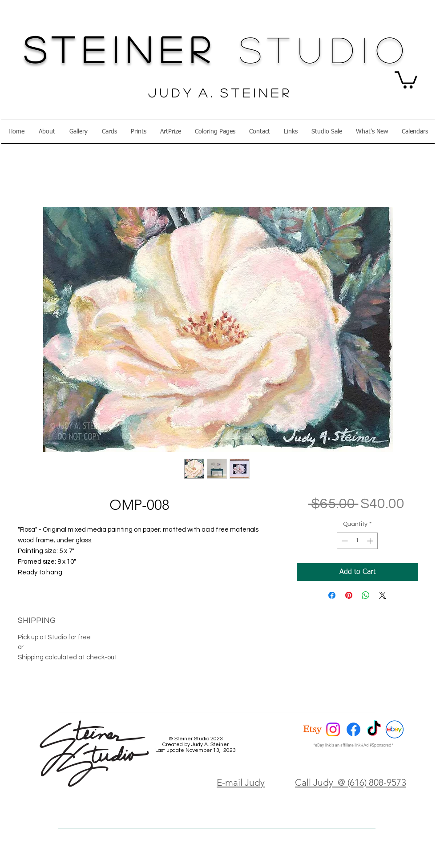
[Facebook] (353, 729)
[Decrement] (344, 541)
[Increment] (371, 541)
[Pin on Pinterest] (349, 595)
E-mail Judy (241, 782)
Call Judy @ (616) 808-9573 (351, 782)
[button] (406, 79)
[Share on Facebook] (332, 595)
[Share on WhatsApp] (366, 595)
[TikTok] (374, 729)
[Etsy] (313, 729)
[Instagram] (333, 729)
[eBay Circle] (394, 729)
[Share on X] (383, 595)
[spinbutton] (357, 541)
